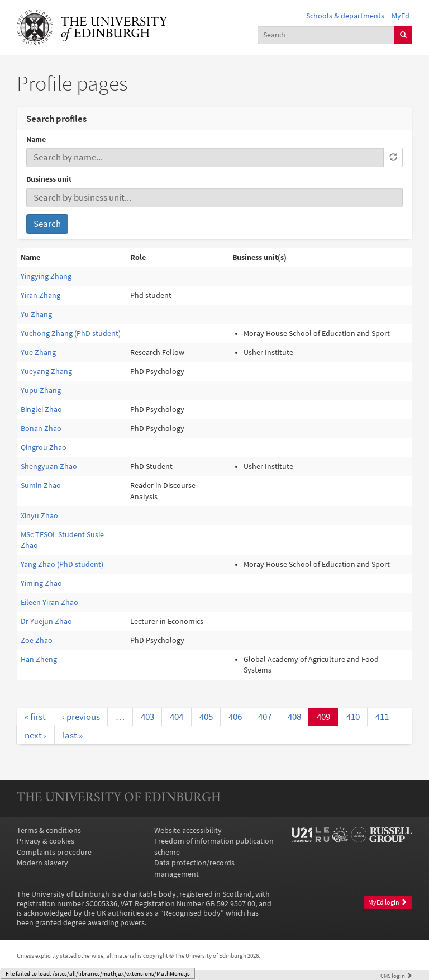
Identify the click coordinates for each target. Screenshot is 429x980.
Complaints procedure (54, 852)
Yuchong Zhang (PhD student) (71, 333)
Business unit (49, 179)
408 (294, 717)
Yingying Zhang (46, 276)
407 (265, 717)
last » (73, 735)
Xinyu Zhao (39, 516)
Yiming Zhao (41, 583)
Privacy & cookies (46, 841)
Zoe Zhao (37, 640)
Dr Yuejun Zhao (46, 621)
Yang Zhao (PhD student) (62, 564)
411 (382, 717)
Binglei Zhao (41, 409)
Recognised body (192, 913)
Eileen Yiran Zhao (49, 602)
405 (206, 717)
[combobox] (326, 35)
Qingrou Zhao (44, 448)
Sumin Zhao (41, 486)
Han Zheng (39, 659)
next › (35, 735)
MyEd (401, 16)
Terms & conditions (49, 830)
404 (177, 717)
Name (36, 139)
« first (35, 717)
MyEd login (388, 902)
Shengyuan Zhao (49, 467)
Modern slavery (42, 863)
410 (353, 717)
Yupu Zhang (41, 390)
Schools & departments (345, 16)
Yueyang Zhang (46, 371)
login (396, 976)
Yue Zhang (38, 352)
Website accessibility (188, 830)
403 (147, 717)
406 (235, 717)
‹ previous (81, 717)
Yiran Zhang (40, 295)
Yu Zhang (36, 314)
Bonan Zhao (41, 429)
